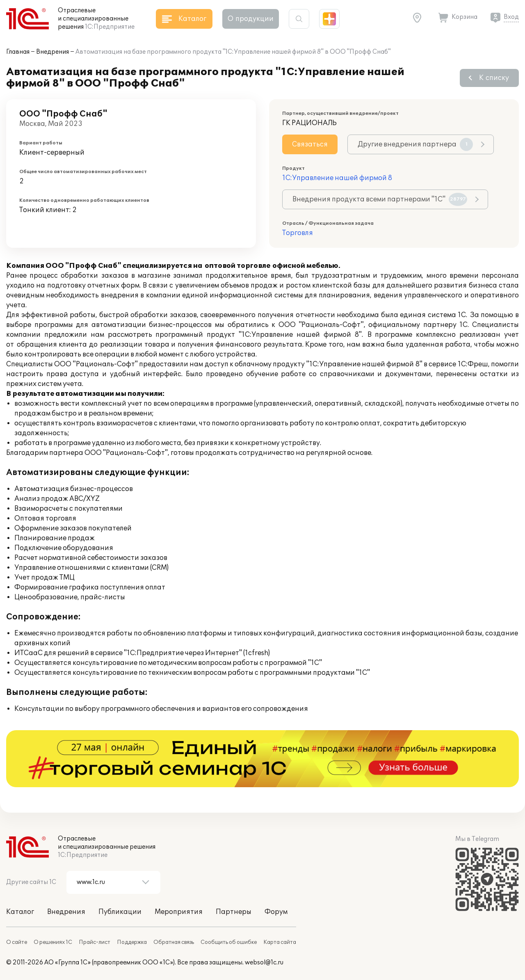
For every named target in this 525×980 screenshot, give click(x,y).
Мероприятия (179, 912)
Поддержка (132, 942)
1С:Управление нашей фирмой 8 (337, 178)
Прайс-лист (95, 942)
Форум (276, 912)
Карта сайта (280, 942)
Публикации (120, 912)
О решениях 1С (53, 942)
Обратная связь (174, 942)
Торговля (298, 233)
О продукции (251, 19)
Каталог (20, 912)
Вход (511, 17)
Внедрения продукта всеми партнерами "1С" (380, 199)
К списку (494, 78)
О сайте (17, 942)
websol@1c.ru (264, 963)
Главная (18, 52)
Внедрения (52, 52)
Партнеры (234, 912)
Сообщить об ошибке (229, 942)
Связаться (310, 144)
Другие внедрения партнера (415, 144)
